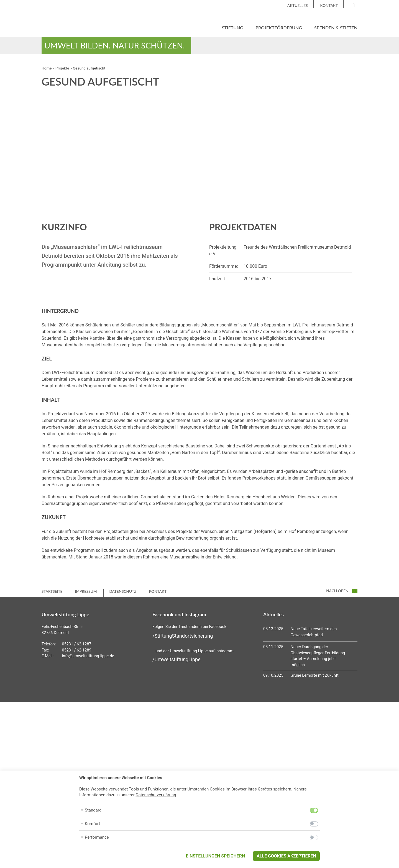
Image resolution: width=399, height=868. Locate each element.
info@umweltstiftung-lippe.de (88, 656)
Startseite (52, 591)
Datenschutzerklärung (156, 795)
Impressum (86, 591)
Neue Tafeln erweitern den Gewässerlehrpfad (314, 632)
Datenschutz (123, 591)
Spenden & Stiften (336, 28)
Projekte (62, 68)
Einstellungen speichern (216, 856)
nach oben (342, 591)
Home (47, 68)
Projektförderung (279, 28)
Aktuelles (298, 6)
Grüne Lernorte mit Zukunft (315, 675)
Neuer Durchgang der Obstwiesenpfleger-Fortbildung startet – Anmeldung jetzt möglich (318, 656)
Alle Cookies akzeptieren (286, 856)
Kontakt (329, 6)
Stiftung (233, 28)
